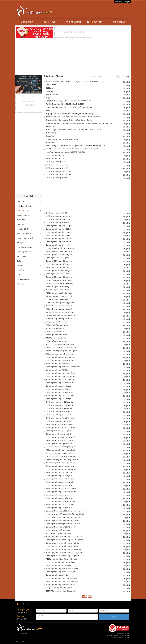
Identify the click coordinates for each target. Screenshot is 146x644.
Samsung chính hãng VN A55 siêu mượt (60, 572)
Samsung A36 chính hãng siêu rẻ (58, 274)
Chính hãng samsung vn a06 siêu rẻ (59, 421)
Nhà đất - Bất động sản (29, 229)
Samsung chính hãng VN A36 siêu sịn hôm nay (63, 367)
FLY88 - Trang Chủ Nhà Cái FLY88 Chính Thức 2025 (65, 104)
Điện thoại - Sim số (29, 211)
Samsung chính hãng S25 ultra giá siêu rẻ (61, 492)
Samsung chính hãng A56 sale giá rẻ (59, 472)
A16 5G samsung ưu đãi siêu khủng (59, 293)
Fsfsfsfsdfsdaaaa (52, 94)
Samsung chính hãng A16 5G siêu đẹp (60, 392)
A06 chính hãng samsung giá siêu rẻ (59, 319)
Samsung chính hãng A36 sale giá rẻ (59, 476)
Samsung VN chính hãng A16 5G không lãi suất (63, 524)
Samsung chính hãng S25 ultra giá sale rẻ (61, 469)
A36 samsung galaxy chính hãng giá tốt (60, 344)
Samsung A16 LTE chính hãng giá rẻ (59, 271)
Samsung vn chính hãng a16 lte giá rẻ (60, 440)
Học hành (29, 270)
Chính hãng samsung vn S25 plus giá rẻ (60, 402)
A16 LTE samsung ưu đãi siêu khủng (59, 296)
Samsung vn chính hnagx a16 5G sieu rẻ (61, 437)
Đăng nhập (119, 2)
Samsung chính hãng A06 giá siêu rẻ (59, 508)
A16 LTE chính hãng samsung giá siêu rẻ (61, 315)
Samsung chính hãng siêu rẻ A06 (58, 245)
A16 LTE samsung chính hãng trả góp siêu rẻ (62, 460)
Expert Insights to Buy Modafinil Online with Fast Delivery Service (69, 120)
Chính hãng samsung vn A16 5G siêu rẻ (60, 415)
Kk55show (50, 91)
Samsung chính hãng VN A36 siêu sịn (60, 370)
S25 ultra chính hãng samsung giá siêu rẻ (61, 303)
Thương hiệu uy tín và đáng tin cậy (58, 533)
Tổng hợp (29, 284)
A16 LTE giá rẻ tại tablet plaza (57, 338)
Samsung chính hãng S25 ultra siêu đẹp (60, 383)
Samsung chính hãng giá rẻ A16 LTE (59, 242)
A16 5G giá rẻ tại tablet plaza (56, 335)
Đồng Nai (125, 76)
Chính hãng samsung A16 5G (57, 162)
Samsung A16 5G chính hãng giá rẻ (59, 264)
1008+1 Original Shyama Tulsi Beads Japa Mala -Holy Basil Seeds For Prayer (74, 130)
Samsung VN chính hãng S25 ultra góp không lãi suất (65, 514)
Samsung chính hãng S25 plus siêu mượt (61, 565)
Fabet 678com (51, 85)
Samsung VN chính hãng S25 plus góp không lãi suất (65, 511)
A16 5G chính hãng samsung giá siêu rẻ (60, 312)
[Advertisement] (97, 11)
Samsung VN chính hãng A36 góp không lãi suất (63, 521)
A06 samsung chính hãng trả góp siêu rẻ (61, 463)
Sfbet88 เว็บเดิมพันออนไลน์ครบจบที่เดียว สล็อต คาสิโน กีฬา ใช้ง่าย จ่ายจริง (72, 149)
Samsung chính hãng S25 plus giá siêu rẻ (61, 488)
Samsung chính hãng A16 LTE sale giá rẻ (61, 482)
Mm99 (48, 110)
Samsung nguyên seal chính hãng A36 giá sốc (63, 546)
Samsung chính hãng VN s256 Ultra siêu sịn (62, 360)
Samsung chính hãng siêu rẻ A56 (58, 232)
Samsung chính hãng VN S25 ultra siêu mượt (62, 569)
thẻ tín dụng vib (39, 642)
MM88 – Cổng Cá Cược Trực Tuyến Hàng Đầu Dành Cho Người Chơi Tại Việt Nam (76, 146)
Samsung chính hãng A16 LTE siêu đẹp (60, 396)
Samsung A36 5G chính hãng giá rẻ (59, 267)
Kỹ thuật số (29, 220)
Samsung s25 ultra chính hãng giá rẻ (59, 255)
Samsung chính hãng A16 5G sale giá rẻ (60, 479)
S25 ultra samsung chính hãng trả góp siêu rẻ (62, 447)
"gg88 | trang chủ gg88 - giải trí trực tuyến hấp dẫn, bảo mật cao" (69, 107)
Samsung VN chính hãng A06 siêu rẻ (59, 444)
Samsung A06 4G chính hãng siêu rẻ (59, 277)
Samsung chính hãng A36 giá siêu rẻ (59, 498)
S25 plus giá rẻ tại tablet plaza (57, 322)
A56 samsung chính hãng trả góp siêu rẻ (61, 450)
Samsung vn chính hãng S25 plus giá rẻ (60, 424)
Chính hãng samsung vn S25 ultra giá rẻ (60, 405)
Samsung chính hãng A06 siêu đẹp (58, 399)
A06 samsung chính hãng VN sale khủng (61, 562)
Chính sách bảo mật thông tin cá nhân (118, 635)
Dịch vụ (29, 275)
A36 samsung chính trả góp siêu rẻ (59, 453)
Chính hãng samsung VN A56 (57, 178)
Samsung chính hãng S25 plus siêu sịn (60, 357)
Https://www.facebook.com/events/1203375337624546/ (66, 152)
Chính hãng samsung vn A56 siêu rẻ (59, 408)
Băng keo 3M (20, 642)
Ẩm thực (29, 243)
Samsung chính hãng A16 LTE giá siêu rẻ (61, 505)
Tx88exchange (51, 133)
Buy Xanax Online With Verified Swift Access (62, 139)
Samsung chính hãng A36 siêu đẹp (58, 389)
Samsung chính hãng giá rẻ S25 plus (59, 226)
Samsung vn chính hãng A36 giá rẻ (59, 434)
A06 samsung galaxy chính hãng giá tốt (60, 354)
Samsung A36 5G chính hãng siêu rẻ (59, 261)
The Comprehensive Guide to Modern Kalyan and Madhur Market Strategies (73, 117)
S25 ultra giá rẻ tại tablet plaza (57, 325)
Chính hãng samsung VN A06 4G (58, 223)
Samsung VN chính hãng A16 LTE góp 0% (61, 527)
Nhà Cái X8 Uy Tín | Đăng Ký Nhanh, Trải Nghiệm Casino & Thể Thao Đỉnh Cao (74, 82)
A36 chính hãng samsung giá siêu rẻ (59, 309)
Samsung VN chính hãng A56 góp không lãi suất (63, 517)
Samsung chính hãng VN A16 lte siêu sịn (61, 376)
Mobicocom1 (51, 126)
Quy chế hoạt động (123, 633)
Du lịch (29, 261)
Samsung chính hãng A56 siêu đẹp (58, 386)
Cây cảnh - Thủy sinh (29, 247)
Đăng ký (127, 2)
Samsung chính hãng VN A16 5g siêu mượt (61, 578)
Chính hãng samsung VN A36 (57, 213)
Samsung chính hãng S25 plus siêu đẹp (60, 380)
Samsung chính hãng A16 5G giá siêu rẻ (60, 501)
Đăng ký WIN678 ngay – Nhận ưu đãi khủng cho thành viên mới (69, 101)
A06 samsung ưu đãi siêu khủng (58, 299)
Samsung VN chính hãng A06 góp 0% (59, 530)
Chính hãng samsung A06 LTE (57, 168)
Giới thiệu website (29, 279)
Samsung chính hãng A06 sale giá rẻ (59, 485)
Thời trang (29, 202)
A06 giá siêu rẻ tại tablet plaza (57, 341)
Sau (90, 596)
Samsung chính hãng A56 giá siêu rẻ (59, 495)
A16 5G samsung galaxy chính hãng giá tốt (61, 348)
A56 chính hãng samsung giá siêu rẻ (59, 306)
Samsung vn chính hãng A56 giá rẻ (59, 431)
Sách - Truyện (29, 256)
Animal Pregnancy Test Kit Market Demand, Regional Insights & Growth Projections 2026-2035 (80, 123)
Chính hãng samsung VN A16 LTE (58, 219)
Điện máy (29, 224)
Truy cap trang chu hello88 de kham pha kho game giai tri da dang (70, 114)
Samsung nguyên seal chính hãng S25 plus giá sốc (64, 537)
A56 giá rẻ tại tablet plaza (55, 328)
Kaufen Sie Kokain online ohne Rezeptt (60, 248)
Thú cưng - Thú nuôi (29, 252)
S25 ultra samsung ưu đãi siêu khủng (59, 283)
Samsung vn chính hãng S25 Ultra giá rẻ (60, 428)
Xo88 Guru (50, 142)
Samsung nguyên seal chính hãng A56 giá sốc (63, 543)
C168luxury (50, 88)
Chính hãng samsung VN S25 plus (58, 171)
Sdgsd (48, 98)
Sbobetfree (50, 136)
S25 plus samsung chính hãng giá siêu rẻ (61, 588)
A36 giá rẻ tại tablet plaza (55, 331)
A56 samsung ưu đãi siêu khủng (58, 287)
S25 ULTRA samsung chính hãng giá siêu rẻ (62, 591)
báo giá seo (29, 642)
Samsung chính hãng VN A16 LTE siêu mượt (62, 581)
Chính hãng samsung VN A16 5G (58, 216)
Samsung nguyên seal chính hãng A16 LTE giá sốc (64, 553)
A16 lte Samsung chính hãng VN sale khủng (62, 559)
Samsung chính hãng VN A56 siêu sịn (60, 364)
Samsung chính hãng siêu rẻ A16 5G (59, 239)
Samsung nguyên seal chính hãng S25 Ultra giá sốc (64, 540)
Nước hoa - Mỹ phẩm (29, 206)
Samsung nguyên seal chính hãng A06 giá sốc (63, 556)
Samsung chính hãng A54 (55, 155)
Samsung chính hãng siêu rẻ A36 (58, 235)
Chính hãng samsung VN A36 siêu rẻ (59, 412)
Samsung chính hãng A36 (55, 158)
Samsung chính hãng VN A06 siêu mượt (60, 585)
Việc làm (29, 266)
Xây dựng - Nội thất (29, 234)
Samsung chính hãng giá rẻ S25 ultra (59, 229)
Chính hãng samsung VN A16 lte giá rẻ (60, 418)
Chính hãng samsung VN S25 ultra (58, 175)
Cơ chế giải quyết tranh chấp (120, 637)
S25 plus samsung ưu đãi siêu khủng (59, 280)
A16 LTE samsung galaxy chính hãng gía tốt (62, 351)
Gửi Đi (114, 617)
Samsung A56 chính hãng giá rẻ (57, 258)
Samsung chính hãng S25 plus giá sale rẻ (61, 466)
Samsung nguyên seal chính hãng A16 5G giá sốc (64, 549)
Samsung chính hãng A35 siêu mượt (59, 575)
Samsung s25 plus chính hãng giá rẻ (59, 251)
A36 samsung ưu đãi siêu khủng (58, 290)
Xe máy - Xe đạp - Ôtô (29, 238)
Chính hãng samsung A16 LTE (57, 165)
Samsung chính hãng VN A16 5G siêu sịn (61, 373)
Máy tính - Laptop (29, 215)
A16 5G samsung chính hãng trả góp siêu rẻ (62, 456)
